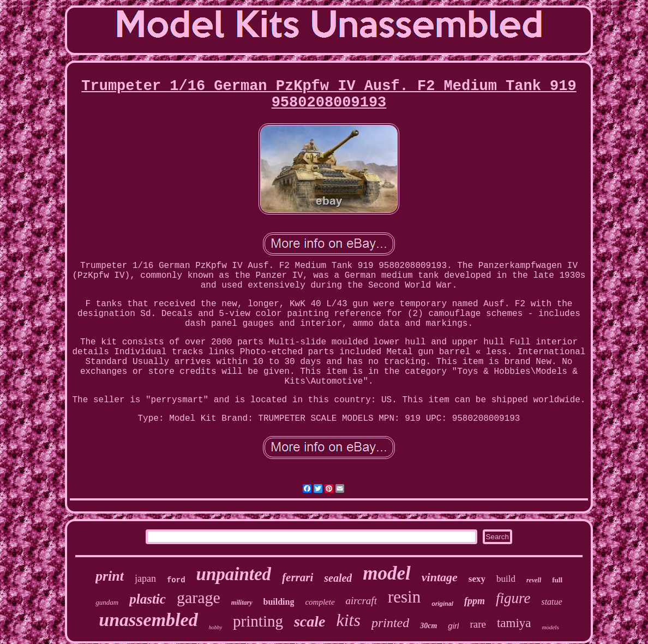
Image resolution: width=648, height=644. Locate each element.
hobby (215, 627)
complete (320, 602)
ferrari (298, 577)
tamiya (514, 623)
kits (348, 620)
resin (404, 597)
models (551, 627)
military (242, 603)
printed (390, 623)
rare (478, 624)
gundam (107, 602)
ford (176, 580)
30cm (428, 626)
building (279, 602)
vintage (440, 577)
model (386, 573)
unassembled (148, 620)
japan (145, 579)
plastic (148, 599)
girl (453, 626)
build (506, 579)
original (442, 604)
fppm (475, 601)
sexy (477, 579)
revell (534, 580)
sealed (338, 578)
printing (258, 621)
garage (199, 597)
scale (310, 621)
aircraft (361, 601)
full (557, 580)
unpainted (234, 574)
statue (551, 602)
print (110, 576)
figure (513, 598)
